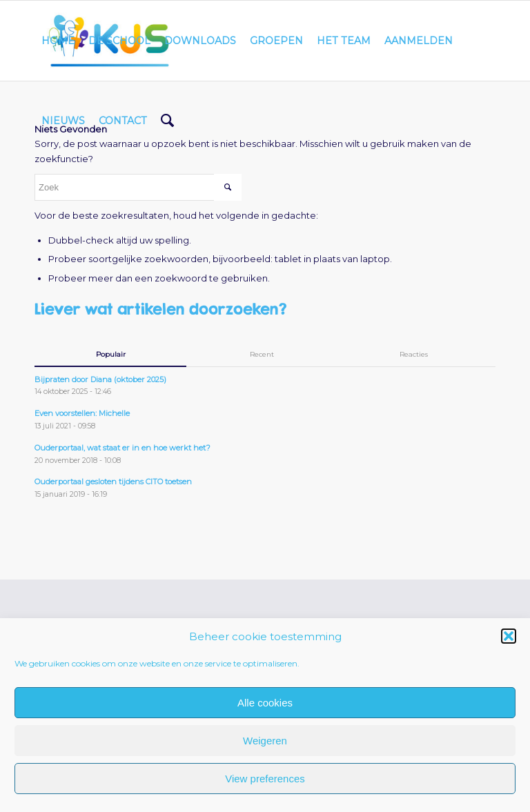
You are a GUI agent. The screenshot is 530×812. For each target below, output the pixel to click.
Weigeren (265, 741)
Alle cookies (265, 703)
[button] (509, 636)
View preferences (265, 779)
